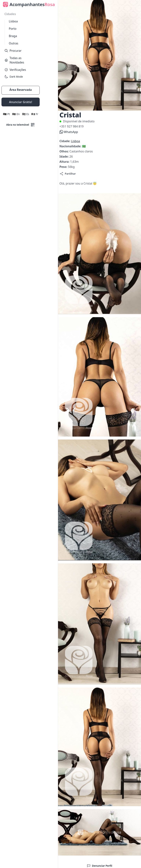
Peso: (64, 167)
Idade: (64, 156)
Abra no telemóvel (21, 125)
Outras (13, 43)
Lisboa (13, 21)
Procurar (13, 51)
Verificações (15, 70)
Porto (13, 29)
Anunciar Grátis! (20, 102)
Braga (13, 36)
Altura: (65, 162)
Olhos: (65, 151)
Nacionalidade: (71, 146)
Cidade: (65, 141)
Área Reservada (21, 90)
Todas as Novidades (14, 60)
